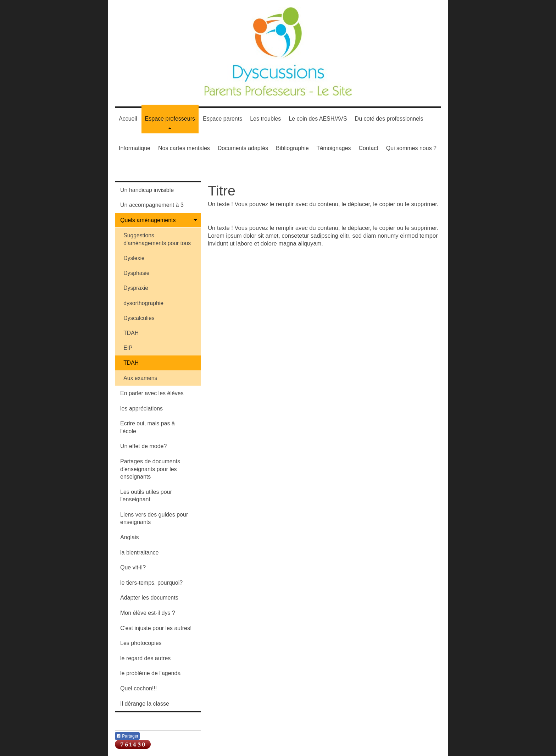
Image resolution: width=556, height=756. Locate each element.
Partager (127, 736)
